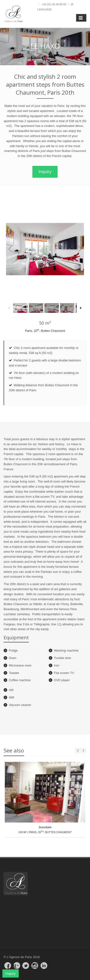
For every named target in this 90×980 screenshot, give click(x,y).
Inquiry (45, 172)
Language (45, 9)
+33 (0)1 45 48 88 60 (54, 4)
